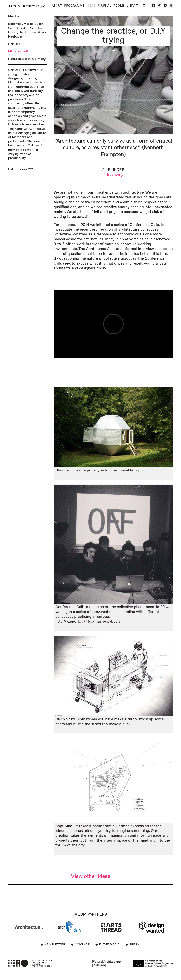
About (57, 6)
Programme (74, 6)
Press (134, 945)
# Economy (113, 175)
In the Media (109, 945)
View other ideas (90, 876)
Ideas (91, 6)
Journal (104, 6)
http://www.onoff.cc (20, 51)
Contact (82, 945)
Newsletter (55, 945)
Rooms (119, 6)
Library (133, 6)
